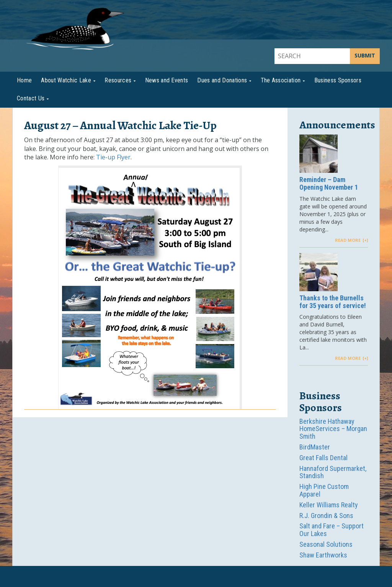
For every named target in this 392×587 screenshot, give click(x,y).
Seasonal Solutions (326, 544)
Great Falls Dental (323, 458)
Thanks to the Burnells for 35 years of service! (333, 302)
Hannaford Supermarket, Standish (333, 472)
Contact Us (31, 98)
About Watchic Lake (66, 80)
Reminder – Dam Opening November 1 (329, 184)
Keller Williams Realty (329, 505)
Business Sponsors (338, 80)
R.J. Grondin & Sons (326, 516)
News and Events (167, 80)
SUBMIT (365, 55)
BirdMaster (315, 447)
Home (24, 80)
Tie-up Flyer (113, 157)
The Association (281, 80)
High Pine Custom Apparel (324, 490)
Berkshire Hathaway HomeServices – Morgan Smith (333, 429)
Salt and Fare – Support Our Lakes (332, 530)
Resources (118, 80)
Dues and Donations (222, 80)
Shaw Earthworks (323, 555)
